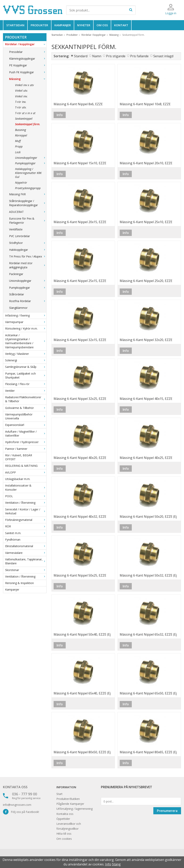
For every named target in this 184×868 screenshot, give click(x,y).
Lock (18, 152)
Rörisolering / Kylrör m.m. (26, 328)
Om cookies (64, 839)
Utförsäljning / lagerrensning (74, 809)
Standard (81, 56)
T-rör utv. (21, 107)
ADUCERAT (28, 212)
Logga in (171, 13)
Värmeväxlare (26, 553)
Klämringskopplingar (28, 59)
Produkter (39, 25)
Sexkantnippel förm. (28, 124)
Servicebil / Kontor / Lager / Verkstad (26, 511)
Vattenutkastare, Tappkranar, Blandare (26, 561)
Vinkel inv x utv (24, 85)
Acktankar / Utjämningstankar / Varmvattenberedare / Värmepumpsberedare (26, 341)
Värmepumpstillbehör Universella (26, 416)
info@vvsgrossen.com (17, 805)
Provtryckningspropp (28, 188)
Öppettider (63, 819)
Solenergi (26, 360)
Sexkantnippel (24, 119)
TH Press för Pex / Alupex (28, 256)
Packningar (16, 274)
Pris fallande (139, 56)
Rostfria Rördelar (28, 301)
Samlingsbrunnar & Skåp (26, 367)
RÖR (26, 526)
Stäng (116, 864)
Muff (18, 141)
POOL (26, 496)
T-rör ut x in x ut (25, 113)
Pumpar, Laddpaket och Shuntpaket (26, 375)
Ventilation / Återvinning (26, 503)
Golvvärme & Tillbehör (26, 408)
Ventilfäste (16, 229)
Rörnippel (21, 135)
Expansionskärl (26, 425)
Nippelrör (21, 183)
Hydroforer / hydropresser (26, 442)
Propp (19, 146)
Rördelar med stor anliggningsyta (28, 265)
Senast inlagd (163, 56)
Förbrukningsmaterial (26, 520)
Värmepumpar (26, 322)
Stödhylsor (28, 243)
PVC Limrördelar (19, 236)
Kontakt (121, 25)
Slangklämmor (18, 308)
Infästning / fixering (26, 315)
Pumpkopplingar (31, 163)
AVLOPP (26, 472)
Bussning (20, 130)
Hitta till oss (64, 834)
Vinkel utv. (21, 91)
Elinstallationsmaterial (26, 546)
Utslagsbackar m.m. (18, 479)
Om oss (102, 25)
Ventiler (26, 391)
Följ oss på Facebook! (21, 812)
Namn (97, 56)
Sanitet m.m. (26, 533)
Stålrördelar (17, 294)
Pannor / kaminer (26, 449)
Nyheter (84, 25)
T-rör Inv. (21, 102)
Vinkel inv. (21, 96)
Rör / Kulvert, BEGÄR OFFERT (19, 457)
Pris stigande (116, 56)
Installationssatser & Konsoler (26, 487)
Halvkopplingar (28, 250)
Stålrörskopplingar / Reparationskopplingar (28, 203)
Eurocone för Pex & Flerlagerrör (28, 220)
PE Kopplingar (28, 65)
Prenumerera (167, 811)
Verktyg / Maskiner (26, 354)
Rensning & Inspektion (19, 583)
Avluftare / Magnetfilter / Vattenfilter (26, 434)
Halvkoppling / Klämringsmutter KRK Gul (28, 173)
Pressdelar (28, 52)
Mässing (28, 79)
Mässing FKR (28, 194)
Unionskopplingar (31, 158)
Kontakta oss (15, 787)
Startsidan (15, 25)
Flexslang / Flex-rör (26, 384)
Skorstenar (26, 570)
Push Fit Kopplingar (28, 72)
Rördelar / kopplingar (26, 44)
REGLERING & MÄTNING (26, 466)
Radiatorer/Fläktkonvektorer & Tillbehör (26, 399)
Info (60, 115)
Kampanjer (63, 25)
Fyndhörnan (13, 540)
